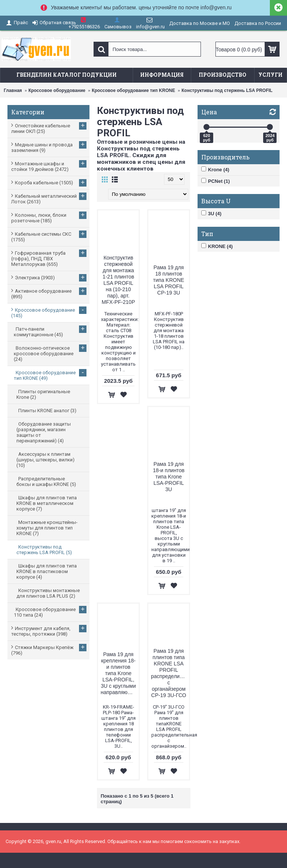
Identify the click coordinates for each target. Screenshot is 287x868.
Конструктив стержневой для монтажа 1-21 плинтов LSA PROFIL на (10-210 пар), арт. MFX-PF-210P (118, 280)
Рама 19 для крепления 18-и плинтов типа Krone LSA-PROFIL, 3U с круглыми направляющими (120, 673)
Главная (13, 90)
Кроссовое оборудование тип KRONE (133, 90)
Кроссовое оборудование (57, 90)
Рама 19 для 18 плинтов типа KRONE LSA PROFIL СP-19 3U (169, 280)
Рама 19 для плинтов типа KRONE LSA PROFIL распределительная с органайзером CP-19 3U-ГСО (170, 673)
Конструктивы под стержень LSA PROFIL (227, 90)
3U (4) (211, 213)
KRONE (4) (217, 246)
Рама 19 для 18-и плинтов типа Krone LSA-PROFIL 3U (169, 477)
